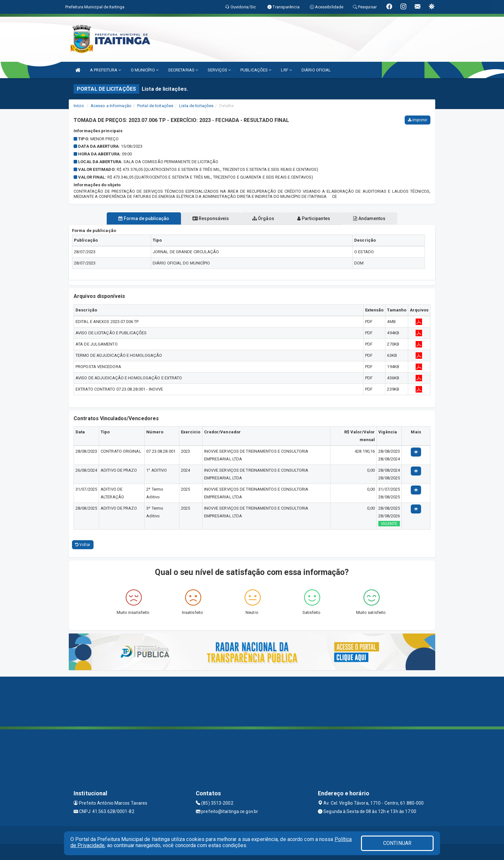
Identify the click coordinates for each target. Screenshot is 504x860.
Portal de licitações (155, 106)
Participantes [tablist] (318, 218)
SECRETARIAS (183, 70)
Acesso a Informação (111, 106)
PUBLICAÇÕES (256, 70)
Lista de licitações (196, 106)
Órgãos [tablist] (263, 218)
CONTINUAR (397, 843)
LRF (286, 70)
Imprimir (418, 120)
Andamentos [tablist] (377, 218)
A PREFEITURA (105, 70)
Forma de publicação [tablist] (136, 218)
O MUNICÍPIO (145, 70)
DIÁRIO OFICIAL (316, 70)
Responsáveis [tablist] (207, 218)
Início (79, 106)
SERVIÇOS (219, 70)
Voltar (83, 545)
